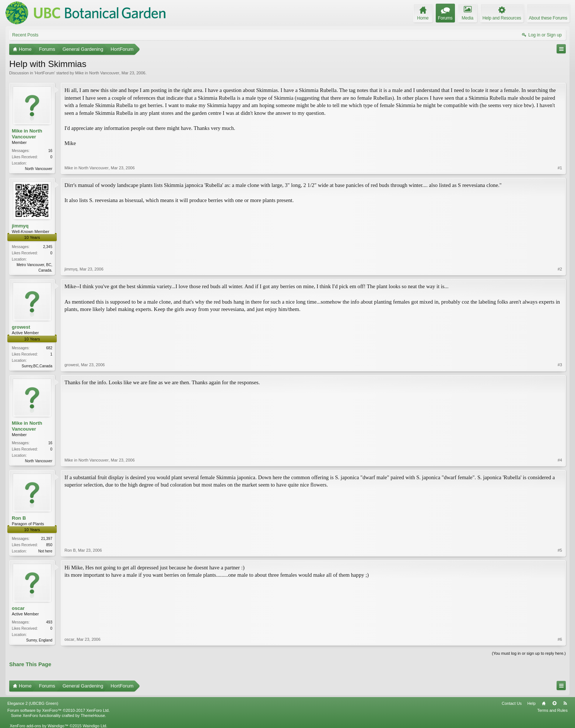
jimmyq (20, 226)
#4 (560, 460)
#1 (560, 168)
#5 (560, 550)
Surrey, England (39, 640)
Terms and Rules (552, 710)
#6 (560, 639)
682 (49, 348)
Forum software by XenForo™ (59, 710)
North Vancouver (39, 169)
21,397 (47, 539)
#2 (560, 269)
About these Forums (548, 18)
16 (50, 151)
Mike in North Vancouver (97, 73)
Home (544, 703)
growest (21, 327)
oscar (18, 608)
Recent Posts (25, 35)
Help (531, 703)
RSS (565, 703)
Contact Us (512, 703)
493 (49, 622)
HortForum (45, 73)
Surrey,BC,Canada (37, 366)
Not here (45, 551)
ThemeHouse (93, 715)
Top (554, 703)
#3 (560, 365)
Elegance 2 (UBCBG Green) (33, 703)
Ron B (19, 518)
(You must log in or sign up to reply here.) (529, 653)
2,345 (48, 247)
